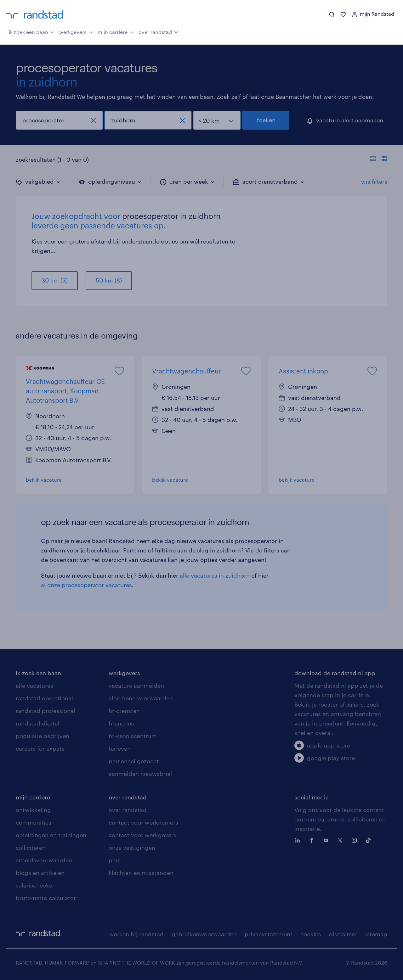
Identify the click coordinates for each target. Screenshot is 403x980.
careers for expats (40, 748)
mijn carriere (33, 797)
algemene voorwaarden (141, 698)
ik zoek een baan (32, 31)
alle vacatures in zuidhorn (215, 575)
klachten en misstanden (141, 873)
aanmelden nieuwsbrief (140, 774)
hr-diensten (124, 711)
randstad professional (45, 711)
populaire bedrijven (43, 736)
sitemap (376, 934)
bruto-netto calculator (46, 898)
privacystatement (269, 934)
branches (121, 723)
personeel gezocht (134, 761)
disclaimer (343, 934)
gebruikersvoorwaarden (204, 934)
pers (115, 860)
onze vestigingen (132, 848)
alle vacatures (34, 686)
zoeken (266, 120)
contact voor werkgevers (142, 835)
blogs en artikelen (40, 873)
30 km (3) (55, 280)
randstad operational (44, 698)
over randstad (158, 31)
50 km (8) (109, 280)
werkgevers (76, 31)
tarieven (120, 748)
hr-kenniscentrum (133, 736)
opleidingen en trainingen (51, 835)
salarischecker (35, 885)
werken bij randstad (136, 934)
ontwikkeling (33, 810)
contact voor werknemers (143, 822)
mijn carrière (116, 31)
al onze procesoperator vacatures (86, 585)
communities (34, 822)
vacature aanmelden (136, 686)
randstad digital (38, 723)
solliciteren (31, 848)
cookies (311, 934)
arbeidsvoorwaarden (44, 860)
